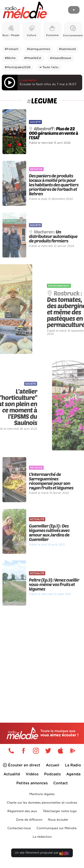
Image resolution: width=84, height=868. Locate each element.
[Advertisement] (42, 655)
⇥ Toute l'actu (49, 67)
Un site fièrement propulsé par (42, 854)
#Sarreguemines (39, 49)
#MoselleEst (33, 58)
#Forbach (12, 49)
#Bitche (10, 58)
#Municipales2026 (18, 67)
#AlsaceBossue (61, 58)
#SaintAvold (67, 49)
